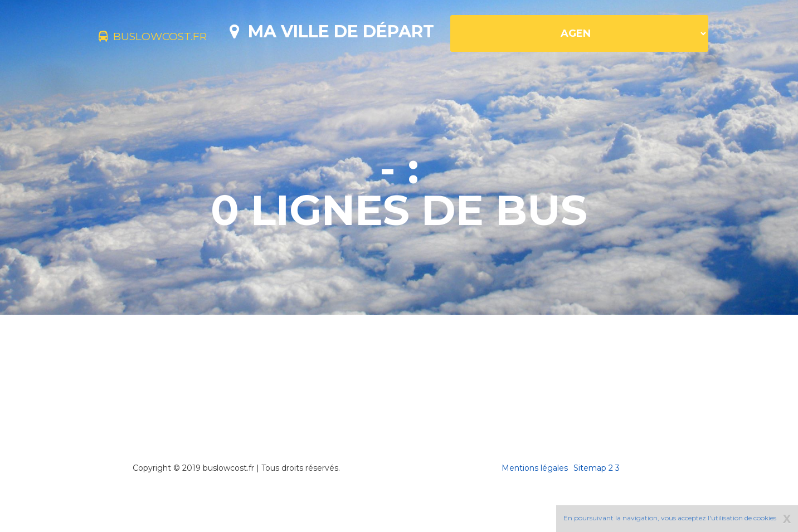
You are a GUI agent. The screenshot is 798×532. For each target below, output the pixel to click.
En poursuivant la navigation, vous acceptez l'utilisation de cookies (670, 518)
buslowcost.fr (170, 38)
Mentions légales (535, 507)
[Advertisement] (399, 412)
